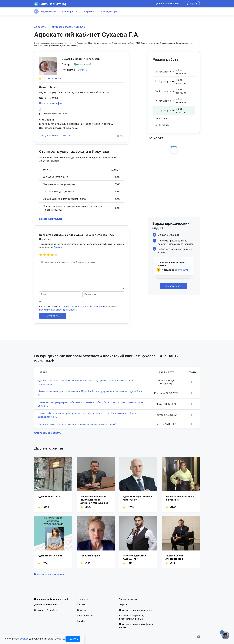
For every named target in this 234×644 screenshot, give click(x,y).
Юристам (82, 610)
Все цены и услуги (50, 219)
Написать (66, 136)
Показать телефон (51, 103)
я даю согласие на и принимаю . (79, 308)
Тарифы (81, 621)
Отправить (53, 316)
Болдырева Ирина (90, 556)
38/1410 (83, 70)
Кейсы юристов (85, 616)
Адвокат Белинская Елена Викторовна (180, 498)
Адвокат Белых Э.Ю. (49, 497)
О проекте (82, 599)
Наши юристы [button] (69, 11)
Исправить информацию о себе (52, 599)
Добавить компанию (166, 4)
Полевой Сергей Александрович (175, 557)
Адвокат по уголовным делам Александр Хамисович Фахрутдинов (94, 500)
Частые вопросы (128, 599)
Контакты (82, 605)
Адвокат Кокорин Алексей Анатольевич (137, 498)
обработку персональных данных (82, 306)
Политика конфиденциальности (136, 610)
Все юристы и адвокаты (49, 574)
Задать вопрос (46, 11)
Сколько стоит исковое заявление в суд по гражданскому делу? (77, 424)
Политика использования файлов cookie (136, 626)
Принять (73, 639)
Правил (58, 247)
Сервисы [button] (89, 11)
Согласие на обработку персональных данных (132, 617)
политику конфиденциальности (58, 310)
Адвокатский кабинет (50, 556)
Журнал (123, 605)
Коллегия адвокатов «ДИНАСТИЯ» (134, 557)
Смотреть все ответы (48, 433)
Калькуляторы (109, 11)
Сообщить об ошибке (49, 136)
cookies (24, 639)
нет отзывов (54, 78)
